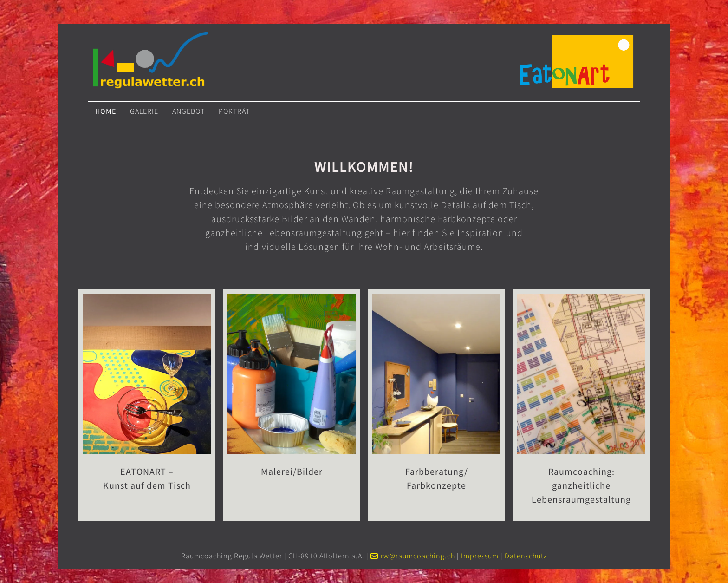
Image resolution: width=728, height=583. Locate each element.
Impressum (480, 556)
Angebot (188, 111)
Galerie (144, 111)
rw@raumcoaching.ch (418, 556)
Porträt (234, 111)
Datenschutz (526, 556)
